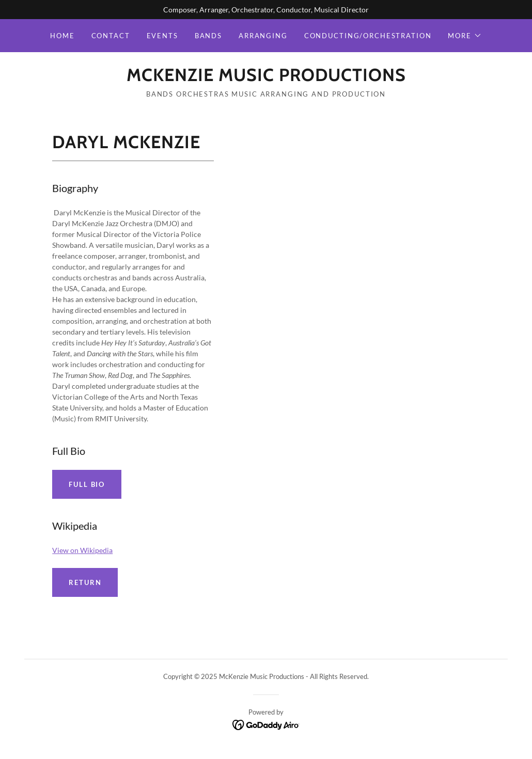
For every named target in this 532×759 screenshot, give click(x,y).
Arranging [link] (263, 36)
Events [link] (162, 36)
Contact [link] (111, 36)
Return (85, 582)
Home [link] (62, 36)
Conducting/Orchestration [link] (368, 36)
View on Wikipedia (82, 550)
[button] (465, 36)
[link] (266, 78)
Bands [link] (208, 36)
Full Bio (87, 484)
